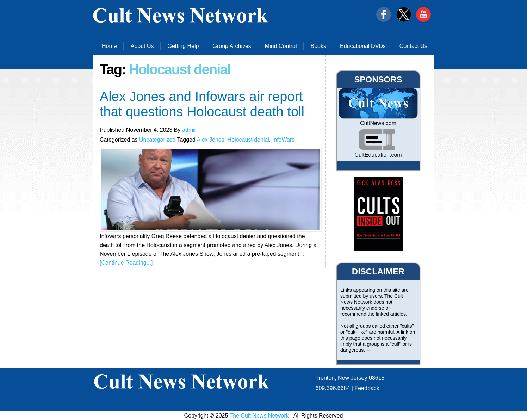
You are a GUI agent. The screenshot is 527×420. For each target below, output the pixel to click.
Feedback (367, 388)
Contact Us (413, 46)
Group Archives (232, 46)
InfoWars (283, 140)
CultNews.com (378, 123)
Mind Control (281, 46)
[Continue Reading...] (126, 263)
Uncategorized (157, 140)
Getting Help (183, 46)
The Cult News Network (259, 416)
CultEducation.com (378, 155)
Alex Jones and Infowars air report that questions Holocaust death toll (202, 104)
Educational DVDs (363, 46)
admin (190, 130)
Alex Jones (210, 140)
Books (318, 46)
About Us (142, 46)
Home (109, 46)
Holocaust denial (248, 140)
